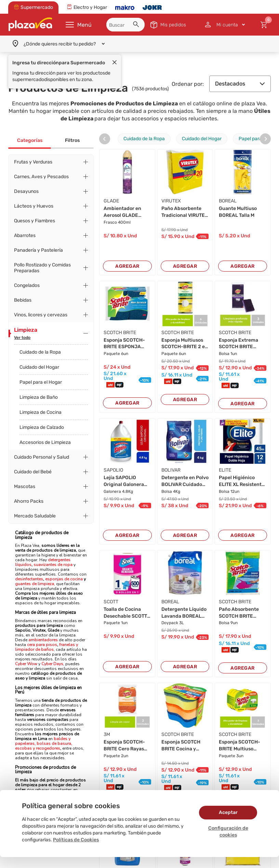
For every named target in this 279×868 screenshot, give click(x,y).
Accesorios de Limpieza (45, 442)
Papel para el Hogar (41, 382)
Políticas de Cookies (76, 840)
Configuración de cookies (228, 832)
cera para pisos (42, 645)
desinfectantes (29, 579)
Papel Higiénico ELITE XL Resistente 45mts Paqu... (242, 481)
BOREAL (228, 201)
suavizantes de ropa (53, 565)
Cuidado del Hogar (39, 367)
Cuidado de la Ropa (40, 352)
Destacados (240, 84)
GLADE (111, 201)
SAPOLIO (113, 470)
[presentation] (105, 139)
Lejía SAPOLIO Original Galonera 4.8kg (124, 481)
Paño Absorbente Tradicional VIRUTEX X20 (185, 212)
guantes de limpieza (35, 584)
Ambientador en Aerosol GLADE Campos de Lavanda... (122, 212)
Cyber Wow (26, 664)
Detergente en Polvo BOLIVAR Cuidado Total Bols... (185, 481)
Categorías (30, 140)
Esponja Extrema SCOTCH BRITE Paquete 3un (238, 344)
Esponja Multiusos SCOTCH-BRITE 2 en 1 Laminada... (185, 344)
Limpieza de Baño (39, 397)
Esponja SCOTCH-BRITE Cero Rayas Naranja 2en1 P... (124, 746)
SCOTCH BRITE (120, 333)
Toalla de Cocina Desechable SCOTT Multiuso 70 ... (125, 613)
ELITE (225, 470)
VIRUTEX (171, 201)
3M (107, 734)
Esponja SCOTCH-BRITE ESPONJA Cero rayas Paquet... (127, 344)
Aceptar (228, 812)
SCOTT (111, 602)
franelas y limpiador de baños (46, 647)
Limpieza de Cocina (41, 412)
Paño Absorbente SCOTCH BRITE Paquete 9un (239, 613)
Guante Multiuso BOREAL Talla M (238, 212)
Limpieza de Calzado (42, 427)
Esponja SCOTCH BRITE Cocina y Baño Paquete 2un (183, 746)
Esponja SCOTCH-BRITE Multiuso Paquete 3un (240, 746)
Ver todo (22, 338)
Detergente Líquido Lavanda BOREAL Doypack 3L (184, 613)
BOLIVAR (171, 470)
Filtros (72, 140)
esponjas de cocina (64, 579)
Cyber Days (52, 664)
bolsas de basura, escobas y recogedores (44, 746)
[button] (137, 25)
